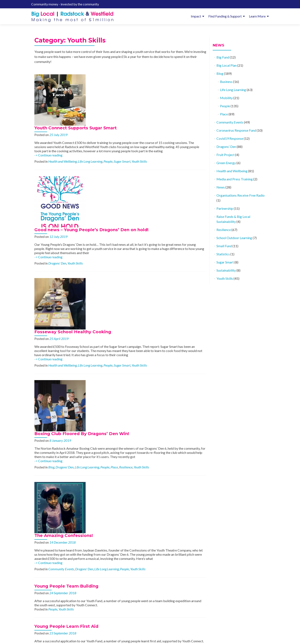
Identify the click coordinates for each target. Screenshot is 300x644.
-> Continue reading (94, 108)
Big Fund (223, 57)
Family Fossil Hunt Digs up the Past (120, 541)
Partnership (225, 208)
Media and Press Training (235, 179)
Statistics (223, 254)
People (154, 114)
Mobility (149, 524)
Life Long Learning (136, 114)
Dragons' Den (103, 169)
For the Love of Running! (107, 486)
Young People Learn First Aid (66, 391)
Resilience (172, 279)
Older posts (45, 596)
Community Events (107, 333)
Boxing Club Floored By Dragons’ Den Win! (128, 241)
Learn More (257, 16)
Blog (97, 279)
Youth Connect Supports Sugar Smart (121, 77)
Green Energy (226, 163)
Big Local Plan (227, 65)
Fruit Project (226, 155)
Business (226, 82)
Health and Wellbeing (108, 114)
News (221, 187)
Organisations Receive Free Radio (241, 195)
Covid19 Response (230, 138)
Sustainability (226, 270)
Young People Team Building (66, 351)
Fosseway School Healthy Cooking (119, 186)
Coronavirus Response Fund (236, 130)
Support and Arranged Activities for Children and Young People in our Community (141, 429)
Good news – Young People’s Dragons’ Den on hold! (137, 131)
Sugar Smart (168, 114)
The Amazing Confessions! (109, 296)
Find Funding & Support (225, 16)
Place (160, 279)
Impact (196, 16)
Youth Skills (185, 114)
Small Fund (224, 246)
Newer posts (195, 596)
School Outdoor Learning (234, 238)
